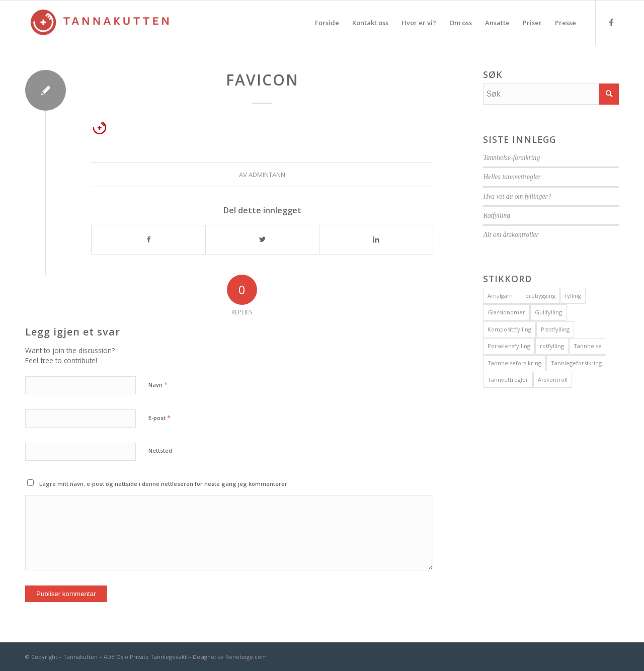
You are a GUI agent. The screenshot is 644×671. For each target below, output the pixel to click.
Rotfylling (497, 216)
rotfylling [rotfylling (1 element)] (552, 346)
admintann (267, 175)
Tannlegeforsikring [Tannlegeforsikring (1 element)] (576, 363)
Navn (158, 384)
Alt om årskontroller (511, 235)
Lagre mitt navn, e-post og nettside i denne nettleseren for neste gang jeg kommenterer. (164, 484)
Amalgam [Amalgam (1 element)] (500, 296)
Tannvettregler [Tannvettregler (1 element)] (508, 380)
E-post (159, 417)
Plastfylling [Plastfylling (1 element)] (555, 329)
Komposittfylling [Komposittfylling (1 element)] (509, 329)
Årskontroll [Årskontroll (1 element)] (553, 380)
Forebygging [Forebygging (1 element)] (539, 296)
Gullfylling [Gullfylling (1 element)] (548, 312)
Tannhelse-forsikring (511, 158)
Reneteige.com (246, 657)
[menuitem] (327, 23)
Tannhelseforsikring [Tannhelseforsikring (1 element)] (514, 363)
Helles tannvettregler (512, 177)
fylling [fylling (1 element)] (573, 296)
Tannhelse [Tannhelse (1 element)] (588, 346)
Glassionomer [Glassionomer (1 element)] (506, 312)
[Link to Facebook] (611, 22)
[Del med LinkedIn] (376, 239)
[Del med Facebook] (148, 239)
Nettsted (160, 450)
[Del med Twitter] (262, 239)
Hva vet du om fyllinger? (517, 196)
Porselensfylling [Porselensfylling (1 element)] (509, 346)
